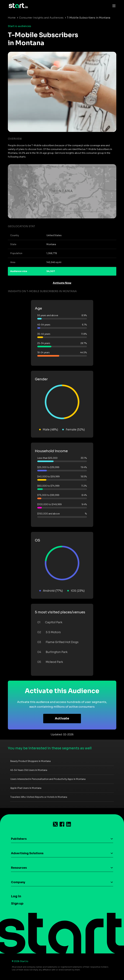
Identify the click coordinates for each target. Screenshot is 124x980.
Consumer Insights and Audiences (41, 18)
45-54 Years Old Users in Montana (29, 770)
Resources (19, 868)
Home (12, 18)
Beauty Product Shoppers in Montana (30, 761)
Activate (62, 718)
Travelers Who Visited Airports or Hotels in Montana (39, 797)
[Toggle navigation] (113, 6)
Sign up (17, 904)
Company (18, 882)
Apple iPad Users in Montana (26, 788)
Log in (16, 896)
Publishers (19, 839)
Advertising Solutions (27, 853)
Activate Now (62, 283)
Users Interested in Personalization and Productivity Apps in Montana (48, 779)
